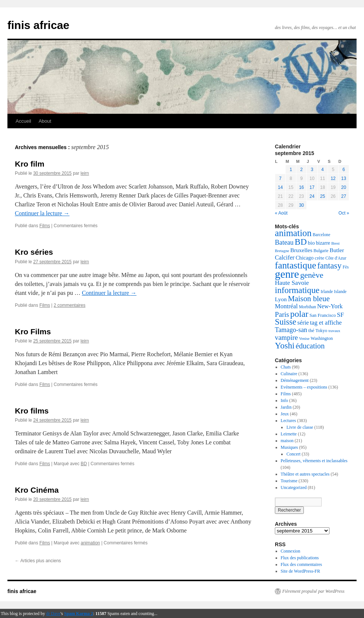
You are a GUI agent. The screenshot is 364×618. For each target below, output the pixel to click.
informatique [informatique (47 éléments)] (297, 290)
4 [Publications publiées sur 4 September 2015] (323, 170)
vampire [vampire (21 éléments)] (286, 337)
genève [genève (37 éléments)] (312, 275)
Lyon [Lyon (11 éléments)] (281, 299)
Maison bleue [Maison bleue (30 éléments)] (309, 299)
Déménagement (295, 380)
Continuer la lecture (42, 213)
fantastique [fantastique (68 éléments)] (295, 265)
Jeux (285, 414)
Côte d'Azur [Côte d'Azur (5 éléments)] (336, 258)
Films (45, 226)
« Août (281, 213)
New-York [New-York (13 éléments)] (330, 306)
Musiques (290, 447)
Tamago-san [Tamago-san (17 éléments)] (291, 330)
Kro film (30, 164)
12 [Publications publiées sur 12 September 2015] (333, 178)
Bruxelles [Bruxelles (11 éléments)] (301, 250)
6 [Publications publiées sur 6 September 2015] (344, 170)
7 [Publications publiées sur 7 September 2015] (280, 178)
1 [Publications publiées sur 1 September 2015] (291, 170)
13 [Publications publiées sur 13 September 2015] (344, 178)
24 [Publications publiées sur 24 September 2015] (312, 196)
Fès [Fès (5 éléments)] (345, 267)
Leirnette (289, 434)
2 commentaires (70, 305)
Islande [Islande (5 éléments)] (340, 292)
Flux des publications (300, 558)
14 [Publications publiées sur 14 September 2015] (280, 187)
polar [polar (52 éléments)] (299, 314)
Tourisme (289, 481)
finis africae (38, 25)
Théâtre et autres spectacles (305, 474)
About (45, 121)
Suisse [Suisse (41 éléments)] (286, 322)
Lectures (288, 421)
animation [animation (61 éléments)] (293, 233)
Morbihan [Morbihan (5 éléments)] (308, 307)
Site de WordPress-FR (300, 571)
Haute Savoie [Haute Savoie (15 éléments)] (292, 283)
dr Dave (53, 614)
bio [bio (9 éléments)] (311, 243)
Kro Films (33, 331)
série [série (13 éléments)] (303, 323)
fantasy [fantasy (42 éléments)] (329, 266)
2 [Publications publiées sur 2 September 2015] (301, 170)
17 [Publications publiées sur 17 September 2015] (312, 187)
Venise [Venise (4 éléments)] (304, 339)
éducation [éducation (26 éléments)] (310, 346)
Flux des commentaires (301, 564)
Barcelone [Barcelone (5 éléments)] (321, 235)
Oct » (344, 213)
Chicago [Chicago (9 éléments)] (305, 258)
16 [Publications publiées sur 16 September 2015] (301, 187)
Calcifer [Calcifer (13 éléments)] (285, 257)
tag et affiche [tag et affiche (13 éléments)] (326, 323)
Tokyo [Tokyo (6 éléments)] (321, 331)
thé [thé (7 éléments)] (311, 330)
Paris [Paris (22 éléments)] (282, 314)
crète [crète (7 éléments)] (319, 258)
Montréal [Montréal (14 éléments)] (286, 306)
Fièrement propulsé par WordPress (313, 591)
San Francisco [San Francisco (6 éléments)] (323, 315)
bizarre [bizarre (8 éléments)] (323, 243)
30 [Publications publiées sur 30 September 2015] (301, 205)
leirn (85, 173)
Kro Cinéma (37, 490)
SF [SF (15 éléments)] (340, 315)
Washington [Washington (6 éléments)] (322, 338)
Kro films (32, 411)
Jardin (286, 407)
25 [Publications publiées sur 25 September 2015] (323, 196)
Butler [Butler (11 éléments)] (337, 250)
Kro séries (34, 252)
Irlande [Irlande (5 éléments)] (327, 292)
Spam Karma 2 (79, 614)
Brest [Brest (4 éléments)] (336, 243)
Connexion (291, 551)
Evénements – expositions (304, 387)
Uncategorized (294, 487)
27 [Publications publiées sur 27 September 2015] (344, 196)
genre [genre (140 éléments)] (287, 274)
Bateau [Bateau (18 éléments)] (284, 242)
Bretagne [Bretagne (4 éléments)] (282, 251)
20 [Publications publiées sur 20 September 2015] (344, 187)
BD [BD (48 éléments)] (301, 242)
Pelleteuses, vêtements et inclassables (314, 461)
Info (285, 400)
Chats (286, 367)
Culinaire (289, 374)
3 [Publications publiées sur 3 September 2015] (312, 170)
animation (90, 543)
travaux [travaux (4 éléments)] (334, 331)
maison (287, 441)
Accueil (23, 121)
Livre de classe (300, 427)
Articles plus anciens (38, 561)
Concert (293, 454)
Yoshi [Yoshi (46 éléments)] (285, 345)
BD (84, 464)
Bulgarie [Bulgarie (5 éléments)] (321, 251)
